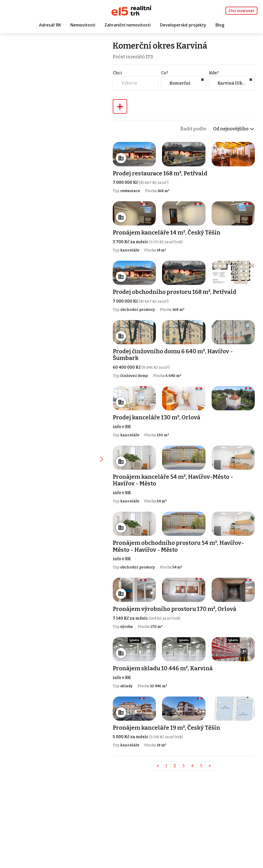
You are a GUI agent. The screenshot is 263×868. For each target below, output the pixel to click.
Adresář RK (50, 25)
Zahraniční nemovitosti (128, 25)
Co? (165, 73)
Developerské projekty (183, 25)
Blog (220, 25)
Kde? (214, 73)
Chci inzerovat (241, 11)
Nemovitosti (83, 25)
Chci (118, 73)
